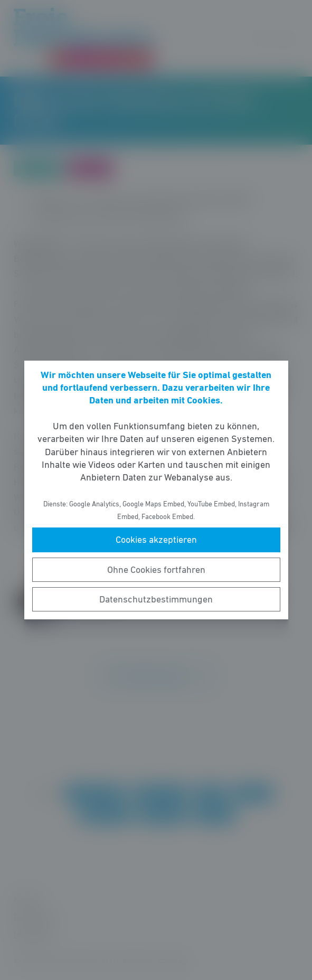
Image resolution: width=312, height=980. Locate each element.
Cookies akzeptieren (156, 540)
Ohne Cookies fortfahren (156, 570)
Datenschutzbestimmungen (156, 599)
